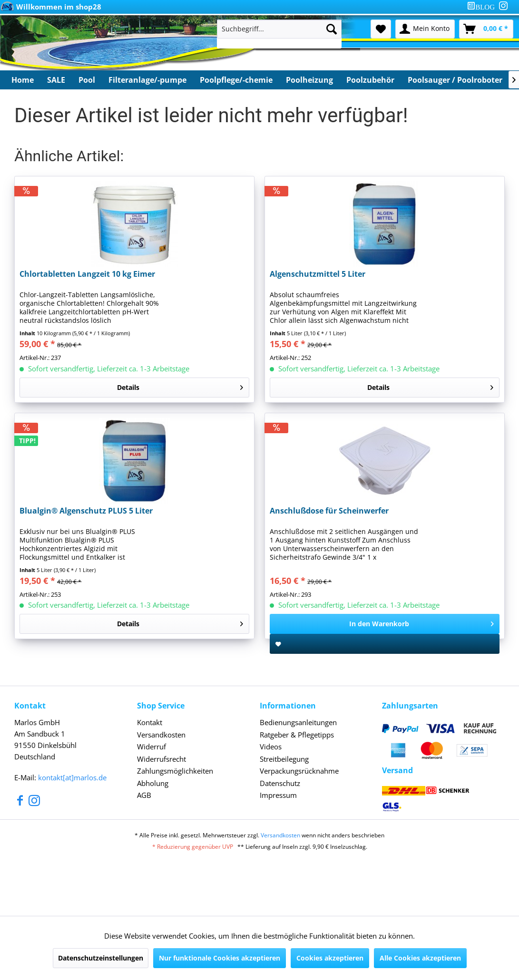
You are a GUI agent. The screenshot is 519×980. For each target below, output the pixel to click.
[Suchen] (332, 29)
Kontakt (150, 722)
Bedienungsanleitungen (298, 722)
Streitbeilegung (284, 759)
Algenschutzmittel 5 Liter (318, 274)
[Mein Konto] (425, 29)
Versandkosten (161, 735)
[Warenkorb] (486, 29)
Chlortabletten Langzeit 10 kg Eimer (87, 274)
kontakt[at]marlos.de (72, 777)
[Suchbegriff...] (279, 29)
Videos (271, 747)
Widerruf (152, 747)
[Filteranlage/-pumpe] (147, 80)
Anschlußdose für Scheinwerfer (329, 511)
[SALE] (56, 80)
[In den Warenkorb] (385, 624)
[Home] (23, 80)
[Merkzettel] (381, 29)
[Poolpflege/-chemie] (236, 80)
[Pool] (87, 80)
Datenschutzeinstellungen (101, 958)
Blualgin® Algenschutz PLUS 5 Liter (86, 511)
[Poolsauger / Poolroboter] (455, 80)
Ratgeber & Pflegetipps (297, 735)
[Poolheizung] (309, 80)
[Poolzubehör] (370, 80)
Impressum (278, 795)
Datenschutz (280, 783)
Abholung (153, 783)
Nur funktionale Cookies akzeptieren (220, 958)
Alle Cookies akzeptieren (420, 958)
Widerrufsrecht (162, 759)
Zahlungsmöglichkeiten (175, 771)
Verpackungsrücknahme (299, 771)
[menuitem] (483, 7)
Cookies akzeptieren (330, 958)
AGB (144, 795)
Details (180, 386)
